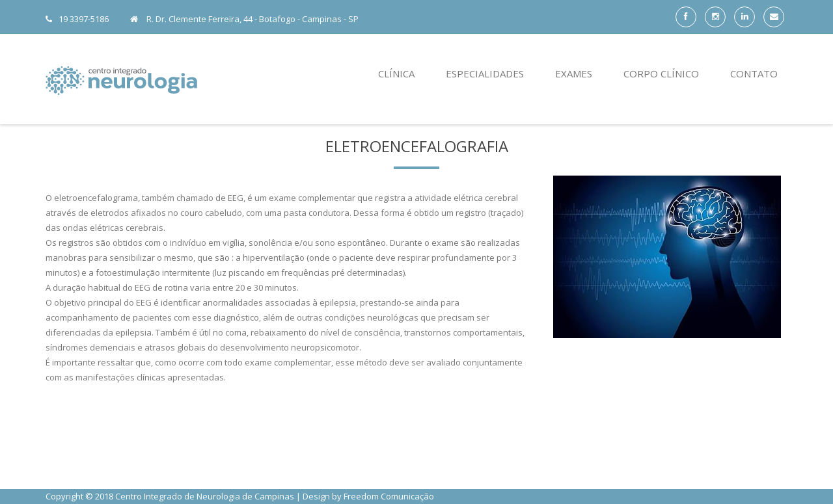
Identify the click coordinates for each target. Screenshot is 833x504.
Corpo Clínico (661, 73)
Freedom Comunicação (389, 496)
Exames (574, 73)
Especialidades (485, 73)
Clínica (396, 73)
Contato (754, 73)
